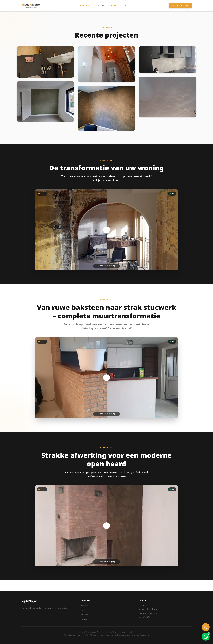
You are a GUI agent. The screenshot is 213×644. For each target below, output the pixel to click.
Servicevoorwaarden (125, 635)
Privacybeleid (109, 635)
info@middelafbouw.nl (149, 609)
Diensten (86, 6)
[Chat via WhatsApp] (206, 637)
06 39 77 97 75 (145, 605)
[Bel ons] (206, 627)
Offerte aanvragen (180, 6)
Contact (125, 6)
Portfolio (113, 6)
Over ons (100, 6)
